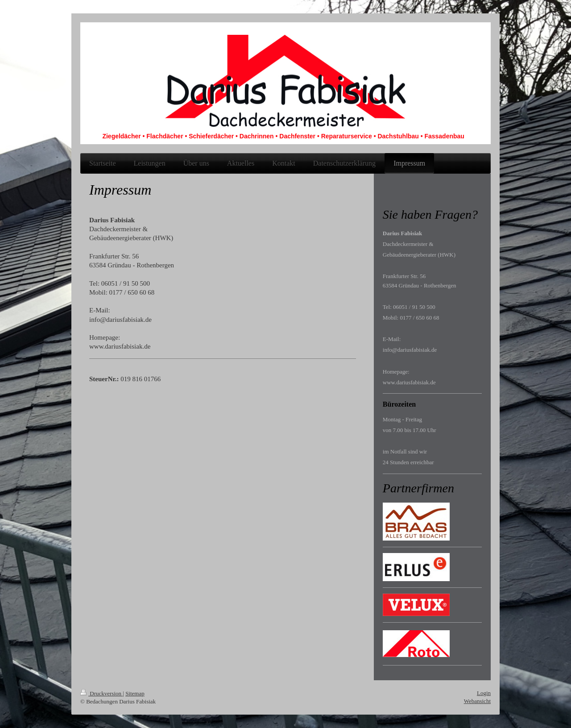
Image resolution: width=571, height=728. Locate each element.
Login (484, 693)
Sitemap (135, 693)
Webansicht (477, 701)
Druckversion (101, 693)
